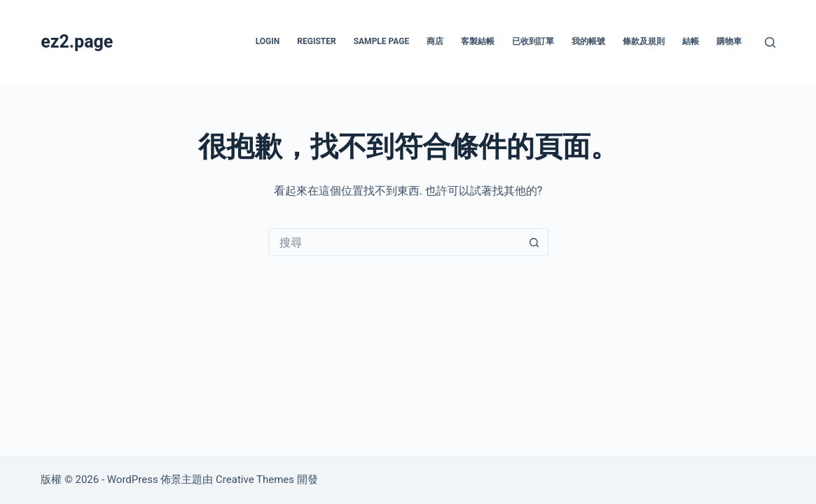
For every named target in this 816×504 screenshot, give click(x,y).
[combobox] (395, 242)
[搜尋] (770, 42)
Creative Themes (255, 479)
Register (316, 41)
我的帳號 (588, 41)
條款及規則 (644, 41)
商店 (435, 41)
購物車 (729, 41)
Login (268, 41)
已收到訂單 (533, 41)
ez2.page (77, 42)
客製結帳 (478, 41)
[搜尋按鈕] (534, 242)
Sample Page (382, 41)
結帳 (691, 41)
